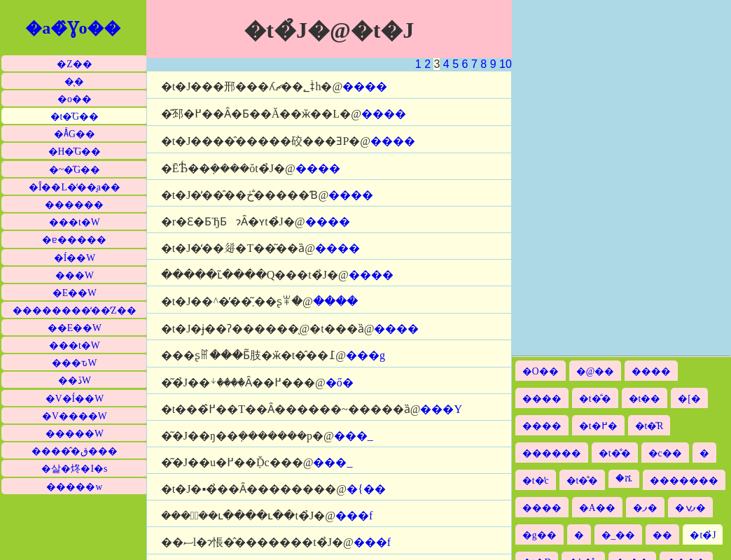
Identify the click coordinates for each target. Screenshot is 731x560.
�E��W (75, 293)
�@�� (596, 371)
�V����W (75, 416)
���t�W (75, 222)
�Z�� (74, 64)
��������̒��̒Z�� (74, 310)
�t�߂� (598, 426)
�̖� (74, 82)
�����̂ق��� (75, 451)
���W (75, 275)
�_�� (619, 535)
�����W (75, 434)
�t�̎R (649, 426)
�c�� (665, 453)
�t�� (645, 399)
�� (662, 535)
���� (365, 86)
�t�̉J (703, 535)
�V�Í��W (75, 399)
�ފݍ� (690, 508)
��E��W (75, 328)
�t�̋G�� (75, 117)
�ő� (340, 383)
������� (684, 481)
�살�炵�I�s (74, 469)
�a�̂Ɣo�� (73, 28)
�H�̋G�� (75, 152)
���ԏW (74, 363)
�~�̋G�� (75, 170)
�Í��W (75, 258)
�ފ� (645, 508)
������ (74, 205)
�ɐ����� (74, 240)
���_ (354, 436)
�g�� (539, 535)
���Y (441, 409)
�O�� (541, 371)
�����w (74, 487)
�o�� (75, 99)
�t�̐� (595, 399)
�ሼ (624, 478)
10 (506, 64)
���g (365, 355)
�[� (689, 399)
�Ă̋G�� (75, 134)
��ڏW (75, 380)
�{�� (366, 489)
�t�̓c (536, 481)
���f (354, 516)
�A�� (597, 508)
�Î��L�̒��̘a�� (75, 187)
